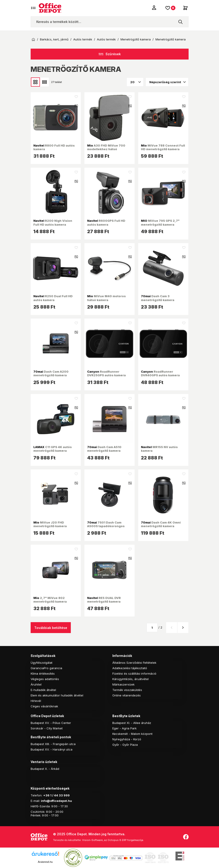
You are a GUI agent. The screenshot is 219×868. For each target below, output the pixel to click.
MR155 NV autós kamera (159, 449)
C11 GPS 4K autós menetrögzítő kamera (53, 449)
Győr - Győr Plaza (125, 745)
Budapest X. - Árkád (45, 769)
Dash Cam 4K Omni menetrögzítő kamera (161, 524)
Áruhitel (36, 684)
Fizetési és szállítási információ (134, 673)
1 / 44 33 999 (60, 795)
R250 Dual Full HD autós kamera (53, 298)
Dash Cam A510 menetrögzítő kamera (104, 449)
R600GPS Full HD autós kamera (106, 222)
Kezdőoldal (33, 40)
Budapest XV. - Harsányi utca (52, 749)
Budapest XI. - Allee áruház (132, 723)
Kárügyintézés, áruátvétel (130, 679)
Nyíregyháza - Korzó (127, 739)
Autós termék (83, 39)
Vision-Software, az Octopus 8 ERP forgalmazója (113, 840)
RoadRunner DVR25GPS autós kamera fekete (106, 375)
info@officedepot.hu (56, 801)
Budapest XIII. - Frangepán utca (53, 744)
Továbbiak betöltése (51, 628)
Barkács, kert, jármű (54, 39)
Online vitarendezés (127, 695)
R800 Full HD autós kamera (54, 147)
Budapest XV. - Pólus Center (51, 723)
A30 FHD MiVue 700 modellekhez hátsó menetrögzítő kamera (106, 149)
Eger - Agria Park (124, 728)
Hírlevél (36, 701)
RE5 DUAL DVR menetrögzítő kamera (104, 600)
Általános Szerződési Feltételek (134, 663)
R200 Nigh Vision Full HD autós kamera (53, 222)
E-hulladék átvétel (43, 690)
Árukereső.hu (45, 862)
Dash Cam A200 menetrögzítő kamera (51, 373)
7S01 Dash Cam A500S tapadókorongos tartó (106, 526)
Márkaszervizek (123, 684)
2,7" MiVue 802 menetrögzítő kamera (50, 600)
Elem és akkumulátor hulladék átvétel (57, 695)
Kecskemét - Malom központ (132, 734)
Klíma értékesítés (43, 673)
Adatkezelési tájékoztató (130, 668)
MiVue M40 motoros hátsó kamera (106, 298)
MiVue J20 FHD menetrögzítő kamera (50, 524)
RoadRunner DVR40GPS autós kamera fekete (160, 375)
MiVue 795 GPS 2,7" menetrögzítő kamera (160, 222)
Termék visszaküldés (127, 690)
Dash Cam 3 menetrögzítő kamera (158, 298)
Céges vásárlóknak (44, 706)
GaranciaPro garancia (46, 668)
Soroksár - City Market (47, 728)
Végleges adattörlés (45, 679)
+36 (46, 795)
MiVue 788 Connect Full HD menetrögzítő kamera (163, 147)
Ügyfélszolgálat (42, 663)
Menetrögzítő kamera (136, 39)
